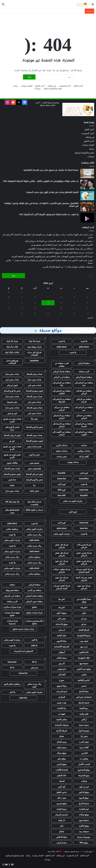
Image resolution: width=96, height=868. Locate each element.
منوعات (37, 88)
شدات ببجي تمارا (12, 374)
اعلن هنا (62, 599)
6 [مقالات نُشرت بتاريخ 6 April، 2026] (61, 297)
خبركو (84, 624)
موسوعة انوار (84, 731)
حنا (34, 485)
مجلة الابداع (84, 691)
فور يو (12, 441)
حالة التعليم (62, 775)
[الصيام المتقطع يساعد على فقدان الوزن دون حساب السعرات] (87, 196)
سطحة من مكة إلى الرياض (84, 392)
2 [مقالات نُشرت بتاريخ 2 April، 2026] (22, 292)
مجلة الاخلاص (62, 837)
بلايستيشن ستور (34, 469)
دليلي (84, 613)
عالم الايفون (84, 652)
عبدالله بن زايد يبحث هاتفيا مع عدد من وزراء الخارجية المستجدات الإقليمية (60, 249)
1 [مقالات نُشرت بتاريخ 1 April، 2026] (35, 292)
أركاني (84, 719)
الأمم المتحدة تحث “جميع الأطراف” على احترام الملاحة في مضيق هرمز (62, 245)
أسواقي (62, 652)
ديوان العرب (84, 742)
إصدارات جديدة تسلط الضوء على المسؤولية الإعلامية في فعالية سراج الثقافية (59, 253)
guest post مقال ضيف (12, 511)
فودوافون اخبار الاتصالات (12, 362)
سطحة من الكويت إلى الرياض (62, 433)
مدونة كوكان (62, 658)
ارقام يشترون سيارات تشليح (34, 622)
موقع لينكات (84, 815)
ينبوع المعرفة (84, 775)
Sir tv (34, 662)
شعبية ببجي (34, 463)
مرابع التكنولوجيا (84, 635)
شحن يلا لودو (34, 455)
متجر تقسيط (12, 402)
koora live (62, 479)
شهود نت (62, 714)
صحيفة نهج (84, 663)
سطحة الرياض (84, 363)
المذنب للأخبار (84, 764)
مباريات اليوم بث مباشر (73, 501)
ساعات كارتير (62, 445)
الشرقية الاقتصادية (62, 647)
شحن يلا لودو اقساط (12, 391)
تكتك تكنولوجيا (84, 658)
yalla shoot (84, 347)
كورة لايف (84, 473)
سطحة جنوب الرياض (34, 601)
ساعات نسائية (62, 451)
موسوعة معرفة (84, 837)
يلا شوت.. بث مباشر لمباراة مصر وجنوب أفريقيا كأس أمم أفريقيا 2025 (49, 214)
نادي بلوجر (62, 669)
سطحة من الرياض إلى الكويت (84, 433)
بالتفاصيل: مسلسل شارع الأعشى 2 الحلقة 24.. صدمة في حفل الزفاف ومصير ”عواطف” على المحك (41, 205)
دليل (62, 826)
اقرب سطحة (84, 371)
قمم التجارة (84, 809)
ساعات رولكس (84, 451)
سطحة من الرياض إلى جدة (84, 384)
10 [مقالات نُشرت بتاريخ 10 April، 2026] (9, 297)
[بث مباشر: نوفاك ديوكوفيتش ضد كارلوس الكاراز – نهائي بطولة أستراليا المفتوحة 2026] (87, 185)
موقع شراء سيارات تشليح (12, 614)
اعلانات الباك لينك (12, 352)
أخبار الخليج (40, 86)
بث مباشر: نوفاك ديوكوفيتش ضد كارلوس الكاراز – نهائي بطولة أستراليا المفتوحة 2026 (41, 181)
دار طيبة (62, 820)
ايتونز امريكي (12, 385)
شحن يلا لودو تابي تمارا (12, 428)
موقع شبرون (62, 803)
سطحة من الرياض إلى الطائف (62, 392)
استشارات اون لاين (84, 697)
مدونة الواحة (62, 809)
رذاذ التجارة (62, 708)
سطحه (12, 585)
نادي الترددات (62, 691)
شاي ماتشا (34, 491)
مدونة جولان (62, 747)
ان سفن (62, 630)
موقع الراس (62, 764)
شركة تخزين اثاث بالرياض (84, 546)
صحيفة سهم (84, 820)
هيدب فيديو (62, 703)
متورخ (62, 680)
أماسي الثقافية (84, 680)
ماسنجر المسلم (62, 815)
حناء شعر (12, 480)
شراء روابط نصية (34, 347)
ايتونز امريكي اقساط (12, 435)
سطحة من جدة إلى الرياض (84, 417)
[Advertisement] (48, 22)
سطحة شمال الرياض (62, 371)
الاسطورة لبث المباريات (23, 651)
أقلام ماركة (84, 457)
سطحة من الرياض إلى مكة (62, 384)
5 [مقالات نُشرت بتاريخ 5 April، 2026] (74, 297)
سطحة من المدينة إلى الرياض (62, 425)
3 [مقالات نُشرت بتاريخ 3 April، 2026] (9, 292)
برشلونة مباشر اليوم (12, 684)
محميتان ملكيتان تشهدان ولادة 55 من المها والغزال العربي (68, 267)
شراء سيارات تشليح (34, 613)
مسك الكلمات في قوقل (84, 601)
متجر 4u (34, 419)
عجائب (84, 675)
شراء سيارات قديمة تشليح (23, 629)
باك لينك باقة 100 (12, 502)
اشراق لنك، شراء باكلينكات (34, 354)
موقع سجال (62, 753)
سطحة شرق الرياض (84, 377)
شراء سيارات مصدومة (12, 622)
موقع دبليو (62, 759)
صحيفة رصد (84, 831)
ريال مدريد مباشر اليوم (34, 685)
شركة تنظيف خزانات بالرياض (62, 571)
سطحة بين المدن (34, 590)
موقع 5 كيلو (62, 613)
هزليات (84, 781)
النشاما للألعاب (62, 770)
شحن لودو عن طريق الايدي (12, 456)
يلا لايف (34, 640)
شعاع (62, 736)
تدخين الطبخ (62, 792)
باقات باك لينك (12, 347)
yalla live (23, 698)
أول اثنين (62, 787)
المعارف (62, 697)
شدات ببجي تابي (12, 380)
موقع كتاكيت (84, 826)
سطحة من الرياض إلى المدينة (84, 425)
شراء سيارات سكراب (12, 607)
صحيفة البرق (84, 803)
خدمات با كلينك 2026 (34, 510)
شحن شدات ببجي (34, 447)
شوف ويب (84, 641)
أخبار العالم (78, 86)
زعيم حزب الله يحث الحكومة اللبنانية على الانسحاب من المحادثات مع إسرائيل (59, 241)
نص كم (84, 619)
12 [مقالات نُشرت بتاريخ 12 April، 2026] (74, 303)
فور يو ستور (12, 413)
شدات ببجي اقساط (34, 374)
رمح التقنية (84, 708)
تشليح (34, 607)
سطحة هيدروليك (12, 590)
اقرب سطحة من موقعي (62, 365)
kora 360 (62, 495)
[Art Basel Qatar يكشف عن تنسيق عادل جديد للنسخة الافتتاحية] (87, 173)
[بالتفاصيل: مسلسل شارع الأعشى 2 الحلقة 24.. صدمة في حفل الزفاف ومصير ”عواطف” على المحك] (87, 207)
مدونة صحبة (84, 725)
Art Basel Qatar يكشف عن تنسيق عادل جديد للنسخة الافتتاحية (51, 170)
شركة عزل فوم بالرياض (62, 562)
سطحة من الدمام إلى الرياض (62, 417)
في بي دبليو (84, 787)
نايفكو (62, 831)
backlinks (34, 361)
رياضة (16, 86)
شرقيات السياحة (62, 725)
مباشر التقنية (62, 719)
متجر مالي (62, 619)
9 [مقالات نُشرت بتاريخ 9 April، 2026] (22, 297)
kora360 (62, 473)
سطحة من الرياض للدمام (84, 400)
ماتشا (12, 485)
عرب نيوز (84, 647)
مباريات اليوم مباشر (62, 534)
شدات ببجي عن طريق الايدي (12, 420)
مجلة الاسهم (62, 641)
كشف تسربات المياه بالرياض (84, 579)
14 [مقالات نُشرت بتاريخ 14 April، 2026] (48, 303)
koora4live (84, 479)
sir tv (12, 668)
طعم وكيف (84, 714)
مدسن (84, 686)
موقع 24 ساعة (62, 624)
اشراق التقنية (84, 630)
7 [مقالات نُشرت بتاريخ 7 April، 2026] (48, 297)
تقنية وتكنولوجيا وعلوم (53, 88)
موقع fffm (84, 843)
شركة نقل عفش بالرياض (62, 546)
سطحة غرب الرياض (62, 377)
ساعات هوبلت (73, 462)
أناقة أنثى (62, 675)
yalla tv (34, 646)
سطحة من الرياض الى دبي (84, 409)
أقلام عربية (84, 747)
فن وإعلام (52, 86)
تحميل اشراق (84, 703)
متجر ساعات (62, 457)
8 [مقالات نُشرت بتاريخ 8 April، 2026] (35, 297)
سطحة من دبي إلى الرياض (62, 409)
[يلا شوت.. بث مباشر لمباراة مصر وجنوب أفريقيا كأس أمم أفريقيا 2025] (87, 218)
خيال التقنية (62, 635)
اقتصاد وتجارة (27, 86)
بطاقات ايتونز (12, 463)
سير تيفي (34, 668)
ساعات (84, 445)
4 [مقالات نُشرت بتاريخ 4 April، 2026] (87, 297)
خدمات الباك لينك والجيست (34, 503)
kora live (84, 528)
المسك (62, 781)
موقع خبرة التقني (84, 669)
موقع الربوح (84, 798)
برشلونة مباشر (12, 529)
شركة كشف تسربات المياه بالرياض (84, 571)
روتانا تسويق (62, 686)
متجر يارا (84, 736)
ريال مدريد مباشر (34, 535)
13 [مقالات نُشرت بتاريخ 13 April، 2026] (61, 303)
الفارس (84, 753)
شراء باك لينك (34, 341)
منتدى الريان (62, 843)
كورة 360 (62, 490)
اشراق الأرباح (62, 731)
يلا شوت (84, 341)
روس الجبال (62, 742)
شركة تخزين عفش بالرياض (84, 554)
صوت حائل (62, 798)
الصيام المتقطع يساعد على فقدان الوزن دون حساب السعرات (52, 192)
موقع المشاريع (84, 770)
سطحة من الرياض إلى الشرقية (62, 400)
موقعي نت (84, 759)
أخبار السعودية (65, 86)
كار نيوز (62, 663)
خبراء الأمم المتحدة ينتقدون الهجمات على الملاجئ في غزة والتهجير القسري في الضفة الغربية (52, 256)
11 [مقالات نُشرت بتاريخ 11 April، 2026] (87, 303)
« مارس (91, 318)
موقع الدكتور (84, 792)
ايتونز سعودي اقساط (34, 391)
